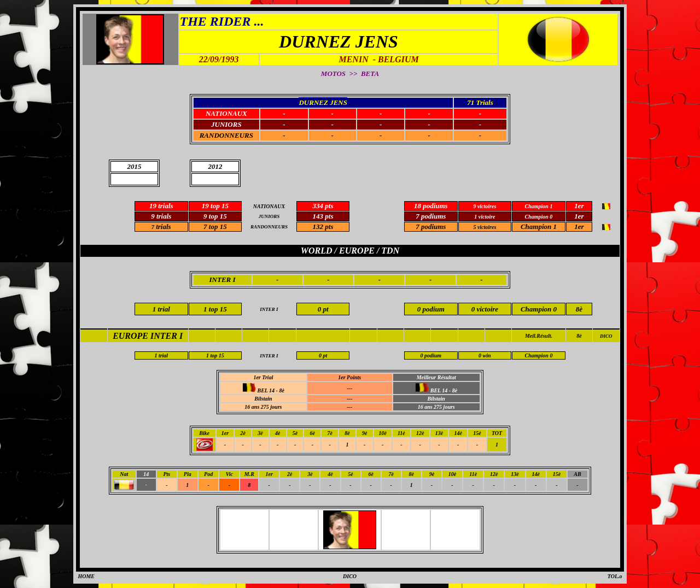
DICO (606, 336)
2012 (215, 166)
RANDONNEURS (226, 135)
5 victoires (485, 227)
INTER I (223, 280)
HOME (86, 576)
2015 (135, 166)
